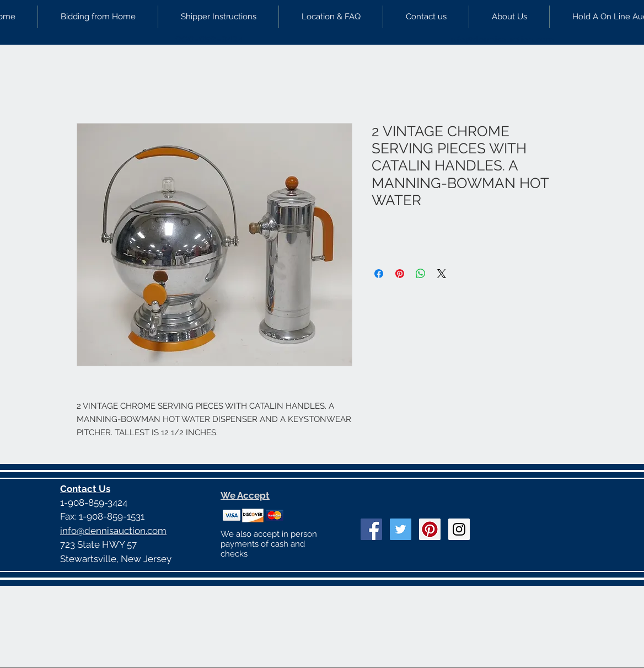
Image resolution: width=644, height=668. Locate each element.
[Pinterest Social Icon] (430, 529)
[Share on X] (442, 274)
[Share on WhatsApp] (421, 274)
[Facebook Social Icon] (371, 529)
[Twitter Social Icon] (401, 529)
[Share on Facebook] (379, 274)
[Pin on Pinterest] (400, 274)
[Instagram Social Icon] (459, 529)
